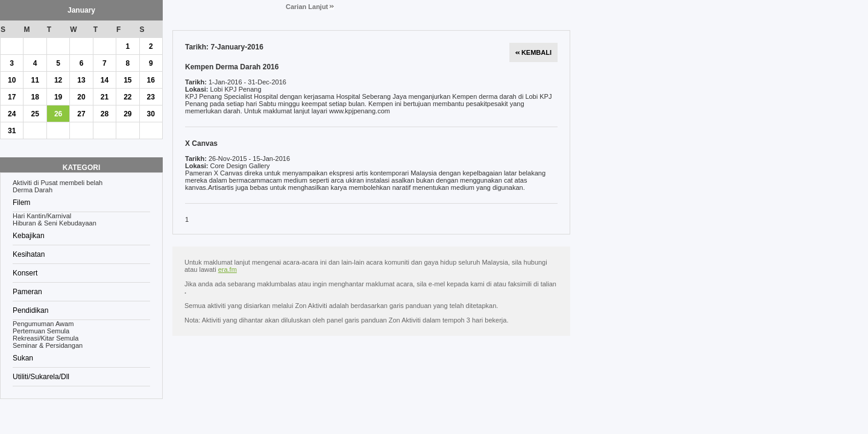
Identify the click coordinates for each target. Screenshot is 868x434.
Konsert (25, 273)
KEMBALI (533, 52)
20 (81, 97)
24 (12, 114)
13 (81, 80)
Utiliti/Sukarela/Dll (41, 377)
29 (127, 114)
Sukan (23, 358)
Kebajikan (29, 236)
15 (127, 80)
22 (127, 97)
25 (35, 114)
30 (151, 114)
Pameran (27, 292)
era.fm (228, 269)
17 (12, 97)
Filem (21, 203)
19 (58, 97)
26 (58, 114)
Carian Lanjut (310, 7)
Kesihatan (29, 254)
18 (35, 97)
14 (105, 80)
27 (81, 114)
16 (151, 80)
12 (58, 80)
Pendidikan (30, 310)
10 (12, 80)
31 (12, 131)
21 (105, 97)
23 (151, 97)
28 (105, 114)
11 (35, 80)
